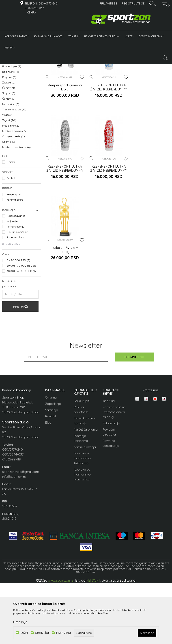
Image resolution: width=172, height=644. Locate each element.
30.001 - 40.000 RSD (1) (21, 335)
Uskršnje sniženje (17, 296)
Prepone (9, 141)
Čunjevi (9, 152)
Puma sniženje (15, 290)
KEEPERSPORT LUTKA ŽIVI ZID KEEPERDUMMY (108, 150)
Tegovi (9, 184)
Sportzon (8, 67)
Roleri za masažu (15, 125)
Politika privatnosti (81, 473)
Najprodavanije (16, 279)
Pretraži (20, 370)
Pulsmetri (10, 98)
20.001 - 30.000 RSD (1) (21, 329)
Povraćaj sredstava (109, 496)
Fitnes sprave (13, 108)
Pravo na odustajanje (111, 507)
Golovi (9, 205)
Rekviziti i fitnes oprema (46, 67)
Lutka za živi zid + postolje (108, 230)
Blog (48, 486)
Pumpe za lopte (14, 119)
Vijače (8, 179)
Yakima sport (15, 263)
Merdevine (11, 168)
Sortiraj (115, 74)
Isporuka (109, 464)
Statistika (42, 632)
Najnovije (12, 285)
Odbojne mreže (14, 200)
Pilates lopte (12, 130)
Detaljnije (20, 622)
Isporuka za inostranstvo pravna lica (82, 538)
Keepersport (14, 258)
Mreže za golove (14, 195)
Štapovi (9, 157)
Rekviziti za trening (17, 92)
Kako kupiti (82, 464)
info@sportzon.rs (14, 540)
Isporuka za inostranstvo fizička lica (82, 522)
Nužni (24, 632)
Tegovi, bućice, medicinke (19, 87)
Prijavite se (135, 421)
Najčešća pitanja (86, 493)
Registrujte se (133, 3)
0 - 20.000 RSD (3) (18, 324)
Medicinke (11, 189)
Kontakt (51, 480)
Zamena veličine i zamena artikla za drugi (114, 476)
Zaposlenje (53, 467)
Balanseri (11, 135)
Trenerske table (14, 173)
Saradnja (52, 474)
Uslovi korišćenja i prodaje (86, 484)
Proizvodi (22, 67)
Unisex (11, 226)
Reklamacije (111, 487)
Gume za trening (15, 103)
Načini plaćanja (85, 511)
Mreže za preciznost (16, 211)
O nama (51, 461)
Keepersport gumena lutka (65, 150)
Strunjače (10, 114)
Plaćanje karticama (81, 502)
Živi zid (9, 146)
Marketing (63, 632)
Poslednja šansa (16, 301)
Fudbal (11, 242)
